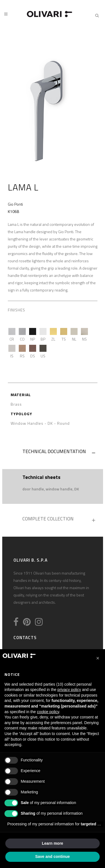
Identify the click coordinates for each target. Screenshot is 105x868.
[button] (98, 658)
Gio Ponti (15, 204)
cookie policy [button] (48, 712)
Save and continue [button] (53, 856)
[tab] (53, 453)
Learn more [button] (52, 843)
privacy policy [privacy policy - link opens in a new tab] (69, 690)
